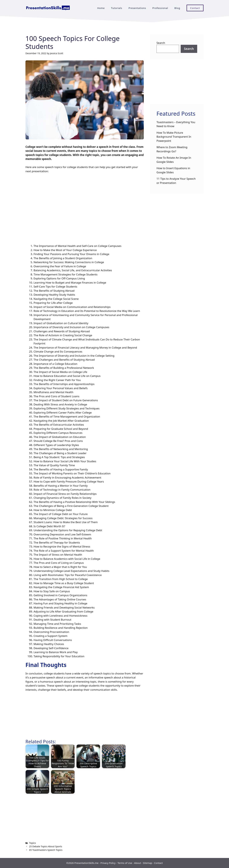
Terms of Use (125, 863)
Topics (32, 843)
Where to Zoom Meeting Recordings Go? (172, 149)
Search (161, 43)
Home (101, 8)
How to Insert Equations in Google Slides (173, 170)
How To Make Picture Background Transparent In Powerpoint (174, 137)
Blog (177, 8)
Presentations (137, 8)
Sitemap (148, 863)
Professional (160, 8)
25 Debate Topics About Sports (46, 846)
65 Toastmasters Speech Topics (46, 850)
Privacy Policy (108, 863)
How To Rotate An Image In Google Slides (174, 160)
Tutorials (117, 8)
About (137, 863)
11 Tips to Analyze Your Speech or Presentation (176, 181)
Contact (195, 8)
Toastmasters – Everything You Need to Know (176, 124)
